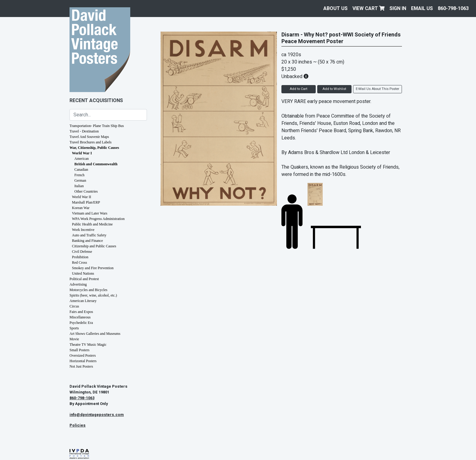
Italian (79, 186)
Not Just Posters (81, 366)
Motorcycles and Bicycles (88, 290)
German (80, 180)
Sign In (398, 9)
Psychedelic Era (81, 323)
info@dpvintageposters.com (97, 415)
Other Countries (86, 191)
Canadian (81, 170)
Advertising (78, 284)
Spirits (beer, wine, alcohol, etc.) (93, 295)
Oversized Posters (83, 355)
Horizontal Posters (83, 361)
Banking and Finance (87, 241)
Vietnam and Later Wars (90, 213)
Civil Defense (82, 252)
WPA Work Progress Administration (98, 219)
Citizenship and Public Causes (94, 246)
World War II (82, 197)
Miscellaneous (80, 317)
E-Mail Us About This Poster (377, 89)
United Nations (83, 273)
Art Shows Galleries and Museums (95, 334)
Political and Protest (84, 279)
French (79, 175)
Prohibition (80, 257)
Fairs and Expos (81, 312)
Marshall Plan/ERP (86, 202)
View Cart (369, 9)
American (82, 159)
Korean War (81, 208)
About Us (335, 9)
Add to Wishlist (334, 89)
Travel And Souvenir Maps (89, 137)
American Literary (83, 301)
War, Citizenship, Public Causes (94, 148)
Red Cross (80, 263)
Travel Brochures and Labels (91, 142)
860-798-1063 (453, 9)
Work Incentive (83, 230)
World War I (82, 153)
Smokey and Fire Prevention (93, 268)
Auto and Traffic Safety (89, 235)
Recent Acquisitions (96, 101)
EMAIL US (422, 9)
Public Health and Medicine (92, 224)
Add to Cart (298, 89)
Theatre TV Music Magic (88, 345)
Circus (74, 306)
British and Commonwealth (96, 164)
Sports (74, 328)
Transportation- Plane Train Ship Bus (97, 126)
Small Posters (80, 350)
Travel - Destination (84, 131)
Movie (74, 339)
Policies (78, 425)
